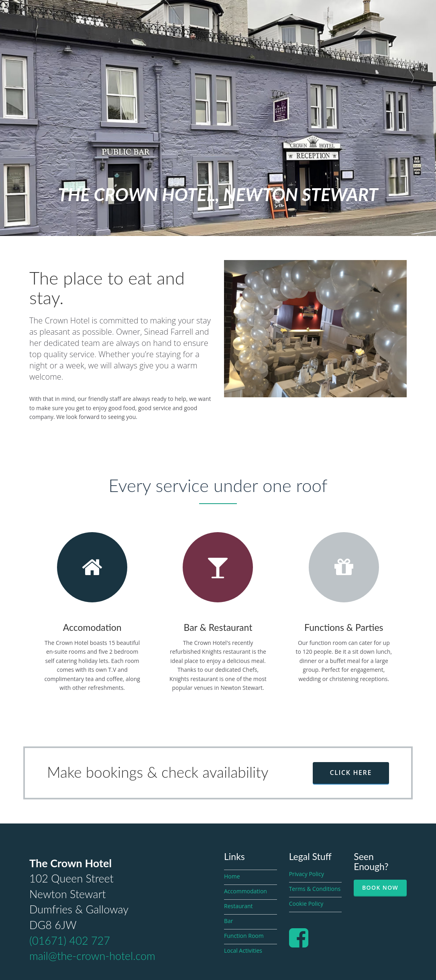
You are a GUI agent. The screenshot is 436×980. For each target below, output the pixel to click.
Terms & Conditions (315, 889)
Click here (351, 773)
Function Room (244, 936)
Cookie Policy (306, 904)
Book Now (380, 887)
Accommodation (246, 891)
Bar (229, 921)
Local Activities (243, 951)
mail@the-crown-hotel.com (92, 956)
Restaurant (238, 906)
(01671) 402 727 (70, 940)
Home (232, 876)
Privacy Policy (307, 874)
